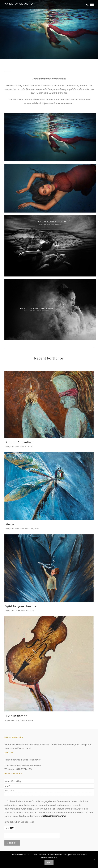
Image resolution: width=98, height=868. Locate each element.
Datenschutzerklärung (54, 816)
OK (49, 863)
